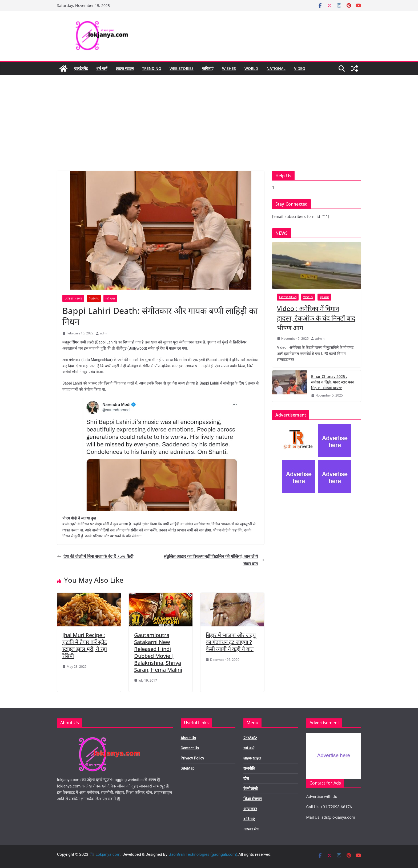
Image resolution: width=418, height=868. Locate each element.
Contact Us (190, 748)
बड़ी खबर (110, 298)
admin (105, 333)
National (276, 68)
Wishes (229, 68)
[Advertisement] (209, 131)
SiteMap (188, 768)
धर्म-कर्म (102, 68)
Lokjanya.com (108, 854)
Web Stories (182, 68)
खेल (246, 778)
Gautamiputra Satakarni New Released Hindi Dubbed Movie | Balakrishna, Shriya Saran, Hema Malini (158, 652)
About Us (188, 738)
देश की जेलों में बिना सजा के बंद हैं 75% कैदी (95, 556)
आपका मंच (251, 829)
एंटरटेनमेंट (81, 68)
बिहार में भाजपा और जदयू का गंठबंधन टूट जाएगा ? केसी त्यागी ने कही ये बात (231, 642)
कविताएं (208, 68)
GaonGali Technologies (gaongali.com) (203, 854)
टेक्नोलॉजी (251, 789)
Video (300, 68)
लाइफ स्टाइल (125, 68)
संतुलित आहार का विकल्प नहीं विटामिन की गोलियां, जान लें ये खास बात (214, 560)
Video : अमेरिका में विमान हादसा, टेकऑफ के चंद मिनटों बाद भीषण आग (316, 318)
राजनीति (249, 768)
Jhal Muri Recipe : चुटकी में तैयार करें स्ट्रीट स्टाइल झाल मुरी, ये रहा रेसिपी (85, 645)
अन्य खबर (250, 809)
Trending (152, 68)
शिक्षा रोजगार (253, 799)
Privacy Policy (192, 758)
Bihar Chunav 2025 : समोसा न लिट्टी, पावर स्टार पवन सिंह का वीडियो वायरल (333, 382)
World (251, 68)
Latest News (73, 298)
